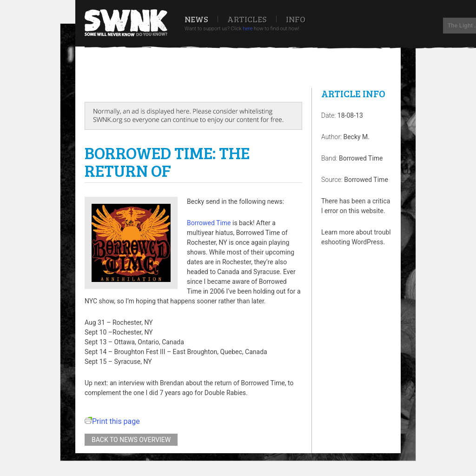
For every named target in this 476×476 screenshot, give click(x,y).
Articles (247, 19)
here (248, 29)
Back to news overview (131, 440)
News (196, 19)
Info (296, 19)
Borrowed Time (209, 223)
